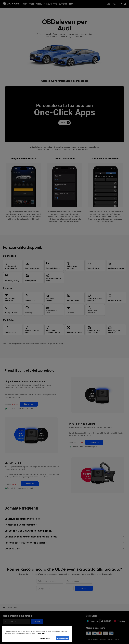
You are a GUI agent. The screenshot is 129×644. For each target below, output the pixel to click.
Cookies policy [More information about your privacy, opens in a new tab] (41, 633)
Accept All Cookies (62, 638)
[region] (37, 634)
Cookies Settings (45, 638)
